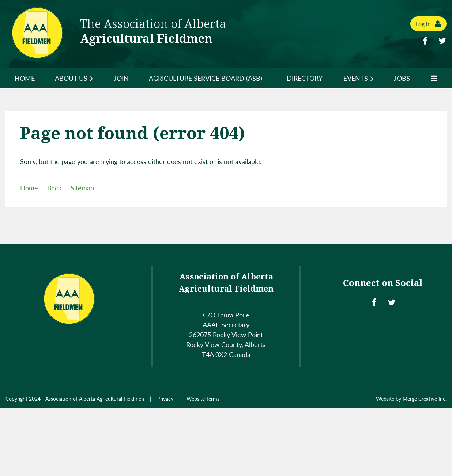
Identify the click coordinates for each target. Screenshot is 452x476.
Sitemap (82, 188)
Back (54, 188)
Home (29, 188)
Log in (423, 24)
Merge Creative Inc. (425, 399)
